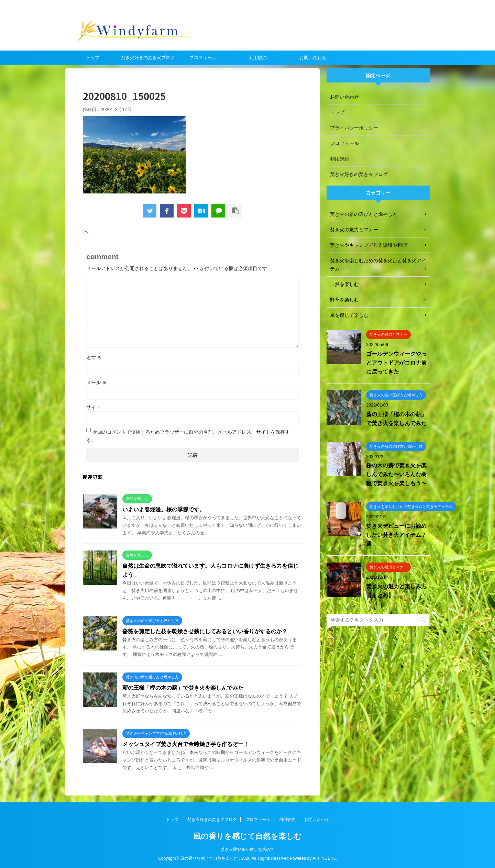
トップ (93, 58)
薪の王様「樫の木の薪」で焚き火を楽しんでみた (183, 688)
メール (97, 382)
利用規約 (258, 58)
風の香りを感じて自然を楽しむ (247, 836)
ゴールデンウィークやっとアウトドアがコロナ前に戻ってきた (396, 363)
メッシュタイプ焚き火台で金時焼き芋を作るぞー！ (186, 744)
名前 (94, 358)
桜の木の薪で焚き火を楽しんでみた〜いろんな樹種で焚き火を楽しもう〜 (396, 474)
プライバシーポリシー (354, 128)
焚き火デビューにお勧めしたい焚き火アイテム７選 (396, 535)
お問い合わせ (313, 58)
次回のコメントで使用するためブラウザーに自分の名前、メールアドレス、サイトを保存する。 (188, 436)
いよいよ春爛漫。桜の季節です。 (164, 509)
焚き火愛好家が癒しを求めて (247, 849)
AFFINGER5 (324, 858)
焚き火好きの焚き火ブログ (148, 58)
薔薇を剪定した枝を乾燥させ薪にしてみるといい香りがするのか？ (205, 631)
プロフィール (203, 58)
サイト (93, 407)
